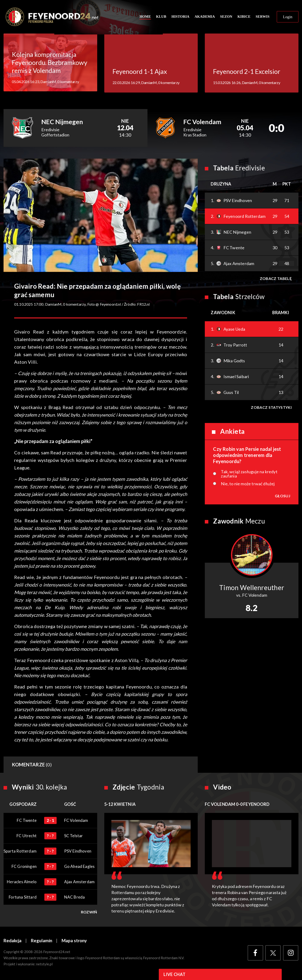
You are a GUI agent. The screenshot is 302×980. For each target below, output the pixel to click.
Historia (180, 17)
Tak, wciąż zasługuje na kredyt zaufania (249, 475)
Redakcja (13, 942)
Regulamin (42, 942)
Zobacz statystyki (271, 408)
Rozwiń (89, 913)
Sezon (226, 17)
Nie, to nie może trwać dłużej (248, 485)
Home (145, 17)
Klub (161, 17)
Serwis (263, 17)
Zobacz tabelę (275, 279)
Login (288, 17)
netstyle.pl (44, 965)
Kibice (244, 17)
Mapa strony (74, 942)
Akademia (205, 17)
